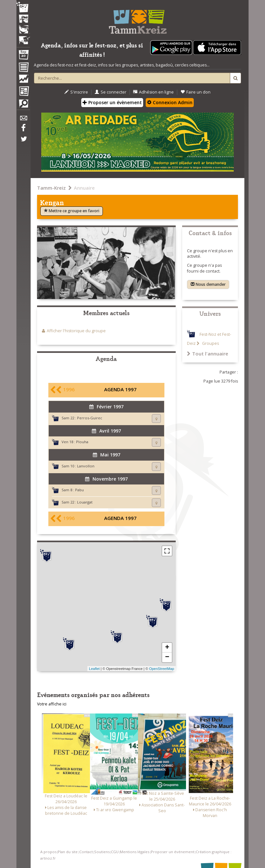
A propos (48, 852)
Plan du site (68, 852)
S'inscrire (76, 92)
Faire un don (196, 92)
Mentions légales (135, 852)
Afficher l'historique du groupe (76, 331)
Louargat (85, 502)
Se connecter (111, 92)
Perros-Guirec (90, 418)
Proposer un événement (173, 852)
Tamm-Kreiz (51, 188)
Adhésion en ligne (153, 92)
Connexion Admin (170, 102)
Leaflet (94, 669)
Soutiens (102, 852)
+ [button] (167, 648)
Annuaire (84, 188)
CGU (115, 852)
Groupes (210, 343)
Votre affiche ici (52, 704)
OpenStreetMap (162, 669)
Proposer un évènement (112, 102)
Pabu (79, 490)
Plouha (82, 442)
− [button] (167, 657)
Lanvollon (86, 466)
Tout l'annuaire (208, 354)
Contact (86, 852)
